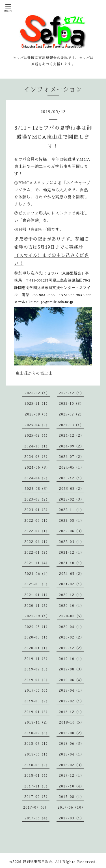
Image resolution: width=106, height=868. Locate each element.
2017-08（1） (71, 797)
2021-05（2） (72, 574)
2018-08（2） (71, 733)
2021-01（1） (37, 595)
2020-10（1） (71, 606)
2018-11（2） (37, 722)
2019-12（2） (71, 648)
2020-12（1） (71, 595)
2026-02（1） (37, 393)
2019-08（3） (71, 669)
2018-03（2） (37, 765)
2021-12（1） (71, 553)
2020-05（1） (37, 627)
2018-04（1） (71, 754)
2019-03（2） (37, 701)
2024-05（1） (72, 467)
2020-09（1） (37, 616)
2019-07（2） (37, 680)
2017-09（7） (37, 797)
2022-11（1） (71, 510)
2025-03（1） (71, 425)
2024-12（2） (71, 436)
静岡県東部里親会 (38, 862)
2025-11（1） (37, 404)
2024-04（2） (37, 478)
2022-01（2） (37, 553)
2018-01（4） (37, 776)
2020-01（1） (37, 648)
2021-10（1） (71, 563)
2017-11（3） (37, 786)
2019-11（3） (37, 659)
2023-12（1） (71, 478)
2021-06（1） (37, 574)
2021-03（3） (37, 584)
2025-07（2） (71, 414)
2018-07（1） (37, 744)
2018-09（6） (37, 733)
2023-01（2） (37, 510)
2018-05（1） (37, 754)
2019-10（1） (71, 659)
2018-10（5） (72, 722)
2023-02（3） (71, 499)
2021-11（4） (37, 563)
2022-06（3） (71, 531)
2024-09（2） (71, 446)
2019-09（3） (37, 669)
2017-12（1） (71, 776)
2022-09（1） (37, 521)
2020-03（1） (37, 637)
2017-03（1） (71, 818)
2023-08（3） (37, 489)
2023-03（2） (37, 499)
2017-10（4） (71, 786)
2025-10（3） (71, 404)
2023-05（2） (72, 489)
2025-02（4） (37, 436)
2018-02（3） (71, 765)
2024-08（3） (37, 457)
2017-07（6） (36, 808)
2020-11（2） (37, 606)
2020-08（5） (72, 616)
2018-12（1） (71, 712)
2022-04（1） (37, 542)
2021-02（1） (71, 584)
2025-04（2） (37, 425)
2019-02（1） (71, 701)
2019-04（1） (71, 690)
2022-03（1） (71, 542)
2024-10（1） (37, 446)
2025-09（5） (37, 414)
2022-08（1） (71, 521)
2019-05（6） (37, 690)
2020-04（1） (71, 627)
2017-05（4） (37, 818)
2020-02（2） (71, 637)
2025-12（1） (72, 393)
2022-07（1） (37, 531)
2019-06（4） (71, 680)
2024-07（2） (71, 457)
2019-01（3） (37, 712)
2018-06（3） (71, 744)
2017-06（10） (71, 808)
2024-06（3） (37, 467)
